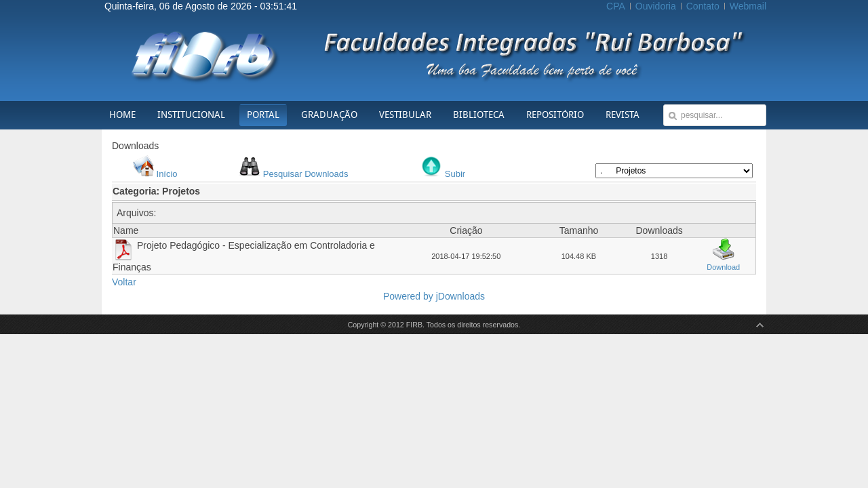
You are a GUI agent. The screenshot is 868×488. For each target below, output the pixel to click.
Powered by (410, 296)
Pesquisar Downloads (306, 174)
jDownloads (460, 296)
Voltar (124, 282)
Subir (455, 174)
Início (167, 174)
